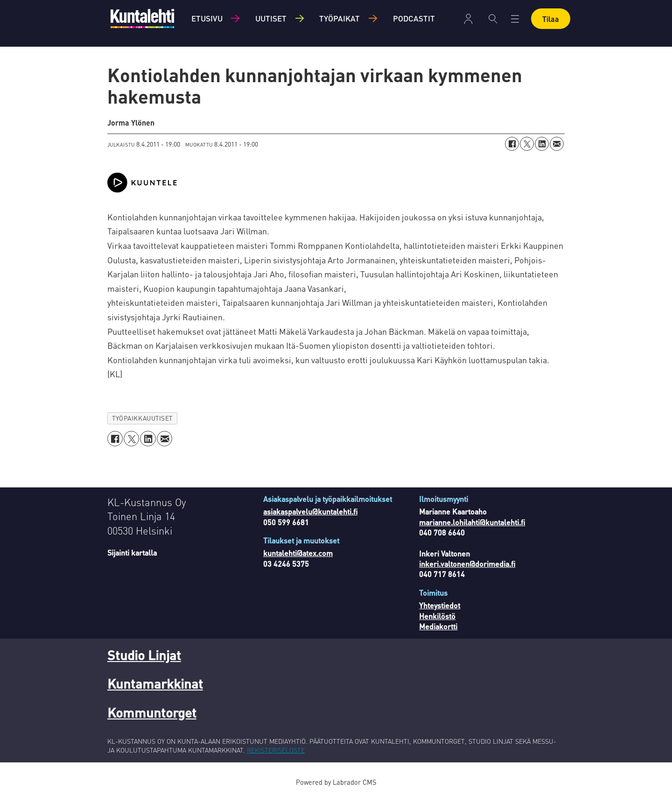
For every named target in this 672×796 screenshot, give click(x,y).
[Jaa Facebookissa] (512, 144)
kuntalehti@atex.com (298, 553)
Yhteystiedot (440, 605)
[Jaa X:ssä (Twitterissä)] (527, 144)
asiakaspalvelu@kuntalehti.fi (310, 511)
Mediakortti (438, 626)
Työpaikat (339, 18)
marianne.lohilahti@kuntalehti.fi (472, 522)
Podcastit (414, 18)
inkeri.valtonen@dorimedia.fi (467, 564)
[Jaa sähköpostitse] (557, 144)
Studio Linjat (144, 655)
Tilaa (551, 19)
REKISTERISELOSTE (276, 750)
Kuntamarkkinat (155, 683)
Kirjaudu (468, 19)
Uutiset (271, 18)
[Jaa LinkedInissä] (542, 144)
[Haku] (493, 19)
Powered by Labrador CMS (336, 782)
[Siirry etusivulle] (142, 18)
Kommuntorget (152, 712)
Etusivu (207, 18)
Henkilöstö (437, 616)
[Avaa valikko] (515, 19)
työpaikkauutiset (142, 418)
